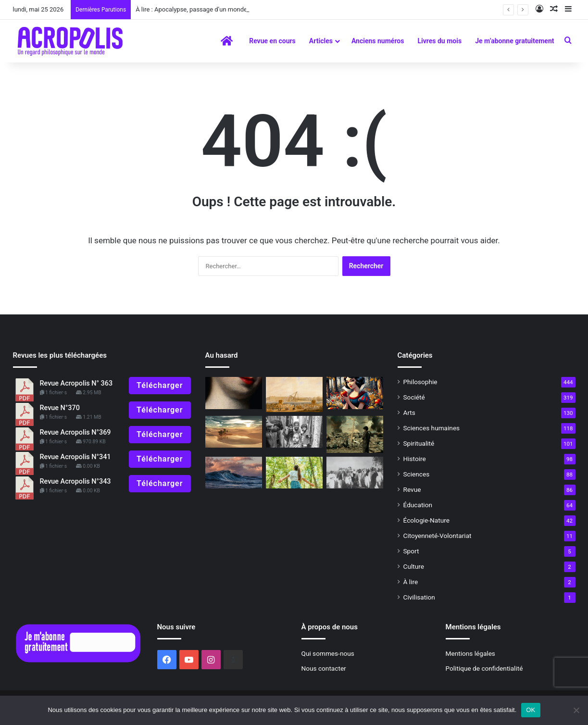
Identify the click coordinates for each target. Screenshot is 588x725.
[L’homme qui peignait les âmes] (234, 393)
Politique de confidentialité (484, 668)
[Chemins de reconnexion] (294, 473)
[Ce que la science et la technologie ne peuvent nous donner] (355, 434)
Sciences (417, 474)
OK (531, 710)
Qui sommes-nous (328, 653)
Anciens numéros (378, 41)
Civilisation (419, 597)
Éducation (418, 505)
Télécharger (160, 385)
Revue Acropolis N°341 (75, 457)
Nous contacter (324, 668)
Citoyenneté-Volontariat (438, 536)
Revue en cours (272, 41)
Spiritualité (419, 443)
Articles (321, 41)
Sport (411, 551)
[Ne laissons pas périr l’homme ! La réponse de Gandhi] (355, 473)
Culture (414, 566)
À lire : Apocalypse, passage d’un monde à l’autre (203, 9)
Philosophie (420, 382)
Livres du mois (439, 41)
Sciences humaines (432, 428)
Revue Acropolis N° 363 (76, 383)
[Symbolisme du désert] (234, 432)
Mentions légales (470, 653)
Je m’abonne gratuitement (514, 41)
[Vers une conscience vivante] (234, 473)
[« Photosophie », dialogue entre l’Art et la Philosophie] (294, 432)
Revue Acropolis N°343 (75, 481)
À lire (411, 582)
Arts (409, 412)
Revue (412, 489)
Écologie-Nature (426, 520)
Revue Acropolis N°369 (75, 432)
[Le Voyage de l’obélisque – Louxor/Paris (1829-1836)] (294, 394)
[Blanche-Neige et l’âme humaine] (355, 393)
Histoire (415, 459)
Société (414, 397)
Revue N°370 (60, 408)
